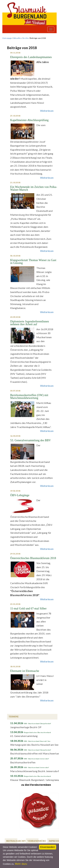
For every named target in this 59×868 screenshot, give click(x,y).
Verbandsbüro (37, 841)
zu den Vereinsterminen (36, 785)
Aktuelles (17, 38)
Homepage (7, 38)
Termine (14, 717)
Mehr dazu (21, 864)
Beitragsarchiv (16, 841)
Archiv (26, 38)
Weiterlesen (47, 111)
